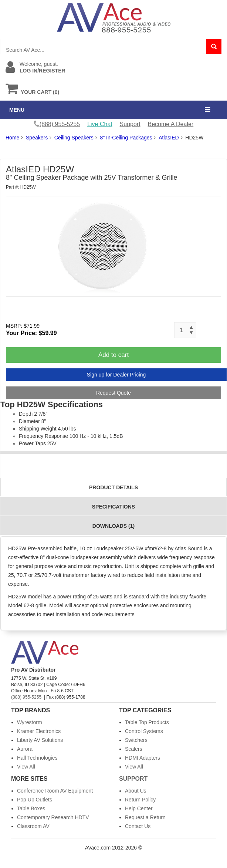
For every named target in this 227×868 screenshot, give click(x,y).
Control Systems (144, 731)
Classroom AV (33, 826)
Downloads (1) (113, 526)
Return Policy (140, 800)
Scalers (134, 749)
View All (26, 767)
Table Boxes (31, 808)
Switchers (136, 740)
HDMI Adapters (143, 758)
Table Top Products (147, 722)
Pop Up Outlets (35, 800)
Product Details (113, 487)
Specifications (113, 507)
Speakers (37, 138)
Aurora (25, 749)
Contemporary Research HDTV (53, 817)
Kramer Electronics (39, 731)
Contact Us (138, 826)
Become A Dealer (171, 124)
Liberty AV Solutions (40, 740)
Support (130, 124)
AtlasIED (169, 138)
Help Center (139, 808)
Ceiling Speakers (74, 138)
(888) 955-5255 (26, 697)
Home (12, 138)
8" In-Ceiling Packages (126, 138)
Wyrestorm (30, 722)
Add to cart (113, 355)
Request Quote (113, 393)
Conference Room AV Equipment (55, 791)
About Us (136, 791)
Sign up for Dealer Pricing (116, 375)
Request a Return (145, 817)
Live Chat (100, 124)
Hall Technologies (37, 758)
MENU (17, 110)
